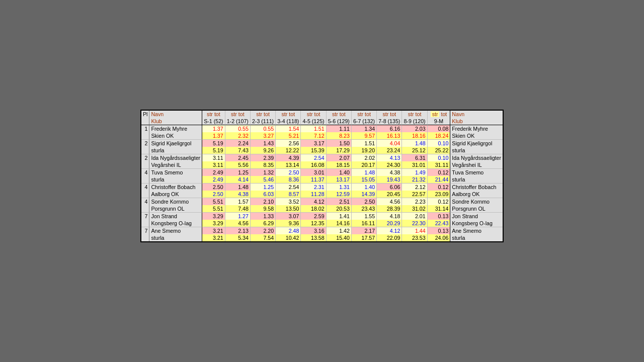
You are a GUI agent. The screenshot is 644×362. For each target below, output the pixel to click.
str (210, 114)
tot (217, 114)
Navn (157, 114)
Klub (156, 121)
